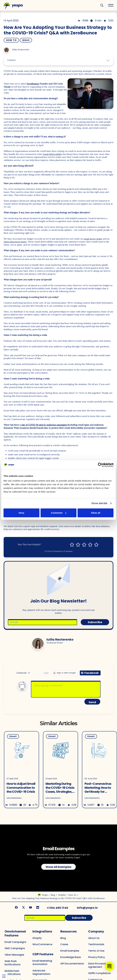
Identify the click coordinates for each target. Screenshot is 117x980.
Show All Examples (59, 866)
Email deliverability (52, 154)
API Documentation (72, 963)
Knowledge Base (71, 956)
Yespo (45, 894)
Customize (59, 513)
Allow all (96, 513)
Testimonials (96, 943)
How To (11, 40)
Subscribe (95, 622)
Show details (99, 503)
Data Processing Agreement (98, 964)
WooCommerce (42, 943)
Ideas (26, 40)
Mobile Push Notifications (13, 972)
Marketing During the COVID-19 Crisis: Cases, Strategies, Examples (60, 788)
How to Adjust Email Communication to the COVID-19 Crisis (19, 788)
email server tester (93, 239)
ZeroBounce (33, 84)
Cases (64, 943)
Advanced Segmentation (41, 971)
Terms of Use (96, 950)
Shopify (37, 937)
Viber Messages (14, 954)
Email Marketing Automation (42, 961)
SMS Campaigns (15, 947)
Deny (21, 513)
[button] (65, 673)
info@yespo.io (87, 907)
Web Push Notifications (13, 962)
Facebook (92, 673)
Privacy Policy (97, 956)
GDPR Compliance (99, 972)
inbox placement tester (15, 242)
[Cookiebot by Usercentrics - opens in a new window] (100, 465)
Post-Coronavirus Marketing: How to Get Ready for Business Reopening (98, 788)
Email (12, 736)
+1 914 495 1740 (58, 907)
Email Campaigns (15, 941)
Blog (53, 894)
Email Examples (70, 950)
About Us (94, 937)
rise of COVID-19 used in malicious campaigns (44, 425)
